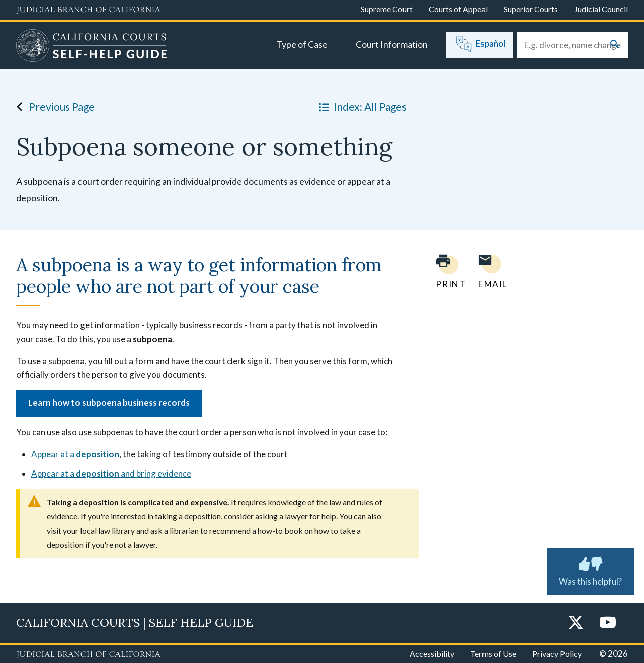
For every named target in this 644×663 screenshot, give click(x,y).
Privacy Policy (557, 654)
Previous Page (53, 107)
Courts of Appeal (458, 9)
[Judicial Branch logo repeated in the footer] (88, 655)
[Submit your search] (615, 45)
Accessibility (432, 654)
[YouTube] (608, 623)
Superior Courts (531, 9)
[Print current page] (445, 271)
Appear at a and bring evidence (111, 474)
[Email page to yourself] (490, 271)
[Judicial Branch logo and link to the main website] (88, 10)
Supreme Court (387, 9)
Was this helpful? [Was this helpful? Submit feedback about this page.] (590, 569)
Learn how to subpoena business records (109, 403)
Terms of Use (493, 654)
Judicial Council (601, 9)
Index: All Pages (361, 107)
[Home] (92, 47)
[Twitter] (576, 623)
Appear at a (75, 454)
